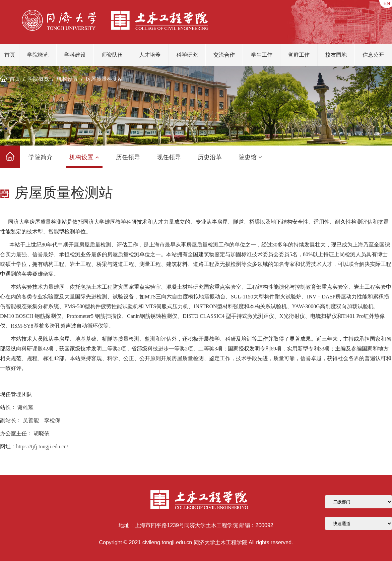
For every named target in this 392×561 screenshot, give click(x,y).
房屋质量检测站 (104, 79)
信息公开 (373, 55)
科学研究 (187, 55)
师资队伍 (112, 55)
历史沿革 (210, 157)
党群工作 (299, 55)
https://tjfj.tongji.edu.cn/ (42, 446)
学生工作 (262, 55)
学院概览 (38, 55)
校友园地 (336, 55)
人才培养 (150, 55)
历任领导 (128, 157)
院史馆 (250, 157)
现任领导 (169, 157)
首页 (10, 55)
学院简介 (41, 157)
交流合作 (224, 55)
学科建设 (75, 55)
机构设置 (67, 79)
